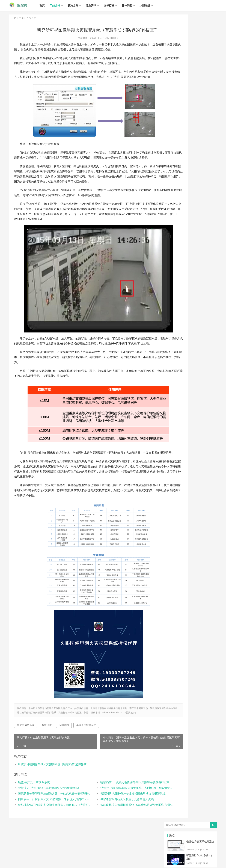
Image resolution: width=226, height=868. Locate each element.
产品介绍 (61, 5)
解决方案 (79, 5)
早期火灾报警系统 (86, 745)
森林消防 (133, 5)
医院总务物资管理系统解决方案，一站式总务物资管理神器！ (49, 813)
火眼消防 (64, 745)
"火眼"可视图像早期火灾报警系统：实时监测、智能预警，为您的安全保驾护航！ (117, 807)
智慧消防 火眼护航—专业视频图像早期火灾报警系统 (117, 813)
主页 (21, 18)
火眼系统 (151, 5)
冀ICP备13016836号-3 (19, 863)
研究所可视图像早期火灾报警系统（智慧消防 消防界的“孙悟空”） (49, 784)
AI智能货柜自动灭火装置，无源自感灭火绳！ (115, 818)
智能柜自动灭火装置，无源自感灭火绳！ (189, 140)
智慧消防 (47, 745)
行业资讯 (97, 5)
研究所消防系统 (26, 745)
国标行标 (115, 5)
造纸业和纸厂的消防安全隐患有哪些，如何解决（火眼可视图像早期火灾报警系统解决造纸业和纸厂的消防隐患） (49, 824)
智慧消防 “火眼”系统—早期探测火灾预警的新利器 (49, 807)
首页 (48, 5)
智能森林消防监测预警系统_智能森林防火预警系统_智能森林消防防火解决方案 (117, 824)
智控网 (46, 859)
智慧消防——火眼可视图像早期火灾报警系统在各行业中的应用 (117, 802)
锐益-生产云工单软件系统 (34, 802)
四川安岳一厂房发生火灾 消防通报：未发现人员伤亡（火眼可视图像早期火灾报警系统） (49, 818)
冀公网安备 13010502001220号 (47, 863)
